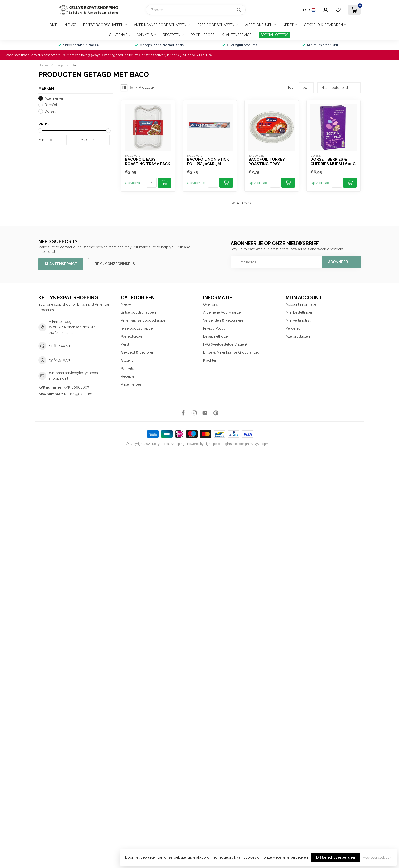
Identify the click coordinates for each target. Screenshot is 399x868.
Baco (76, 65)
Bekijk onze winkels (115, 264)
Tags (60, 65)
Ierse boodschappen (215, 25)
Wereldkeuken (259, 25)
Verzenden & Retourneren (224, 320)
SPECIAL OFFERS (274, 35)
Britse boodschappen (103, 25)
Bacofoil (51, 105)
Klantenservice (237, 35)
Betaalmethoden (216, 336)
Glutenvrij (119, 35)
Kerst (288, 25)
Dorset (50, 112)
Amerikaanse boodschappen (160, 25)
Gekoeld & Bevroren (323, 25)
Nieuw (70, 25)
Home (52, 25)
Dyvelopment (264, 444)
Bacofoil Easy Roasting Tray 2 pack (147, 162)
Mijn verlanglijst (298, 320)
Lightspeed (212, 444)
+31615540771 (60, 346)
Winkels (145, 35)
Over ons (211, 304)
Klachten (210, 360)
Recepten (172, 35)
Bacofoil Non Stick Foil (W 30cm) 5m (208, 162)
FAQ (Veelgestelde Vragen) (225, 344)
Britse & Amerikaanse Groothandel (231, 352)
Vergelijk (293, 328)
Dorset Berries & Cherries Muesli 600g (333, 162)
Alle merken (54, 99)
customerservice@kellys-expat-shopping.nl (75, 376)
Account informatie (301, 304)
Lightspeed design (236, 444)
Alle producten (298, 336)
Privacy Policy (214, 328)
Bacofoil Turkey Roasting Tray (267, 162)
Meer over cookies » (377, 857)
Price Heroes (202, 35)
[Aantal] (152, 183)
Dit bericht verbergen (336, 857)
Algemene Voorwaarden (223, 312)
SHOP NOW (204, 55)
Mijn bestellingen (299, 312)
